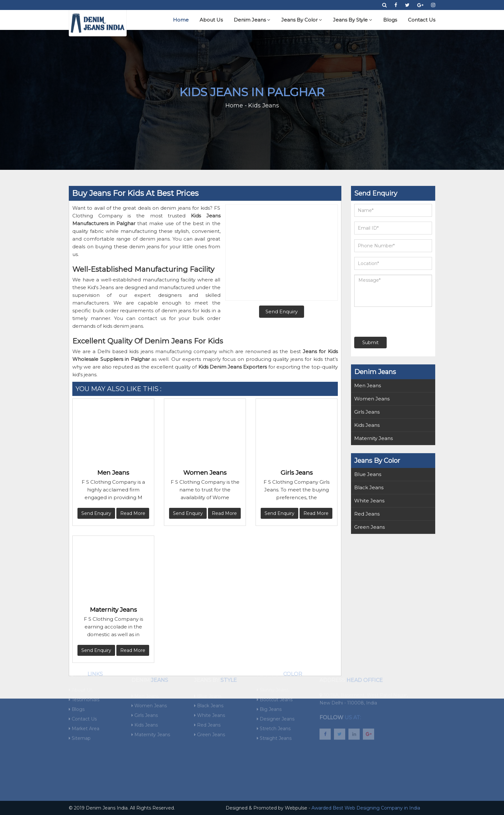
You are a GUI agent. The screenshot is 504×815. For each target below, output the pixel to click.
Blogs (390, 20)
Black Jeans (369, 487)
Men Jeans (113, 473)
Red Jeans (367, 514)
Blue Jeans (368, 474)
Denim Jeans (252, 20)
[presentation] (393, 322)
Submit (370, 343)
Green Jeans (369, 527)
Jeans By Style (353, 20)
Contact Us (422, 20)
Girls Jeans (297, 473)
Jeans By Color (302, 20)
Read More (133, 513)
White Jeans (369, 501)
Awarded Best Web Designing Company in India (366, 808)
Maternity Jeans (113, 610)
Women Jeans (205, 473)
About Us (211, 20)
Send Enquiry (96, 513)
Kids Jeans (367, 425)
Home (181, 20)
